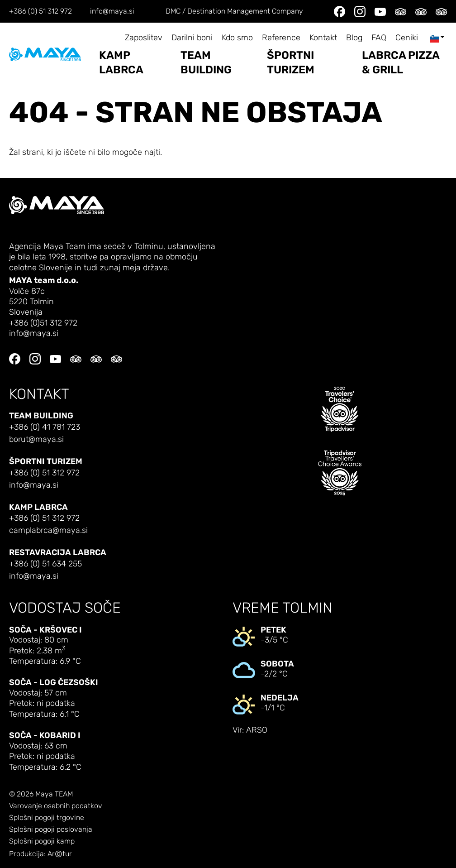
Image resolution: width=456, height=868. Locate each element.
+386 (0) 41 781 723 (45, 427)
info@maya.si (112, 11)
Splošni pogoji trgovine (47, 818)
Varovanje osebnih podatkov (56, 806)
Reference (281, 38)
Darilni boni (192, 38)
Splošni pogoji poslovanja (51, 830)
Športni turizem (291, 62)
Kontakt (323, 38)
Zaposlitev (144, 38)
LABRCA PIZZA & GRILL (401, 62)
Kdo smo (237, 38)
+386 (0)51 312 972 (43, 323)
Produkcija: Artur (40, 854)
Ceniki (407, 38)
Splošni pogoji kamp (42, 841)
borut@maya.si (36, 439)
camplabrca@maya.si (48, 530)
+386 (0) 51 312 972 (40, 11)
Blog (354, 38)
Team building (206, 62)
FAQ (379, 38)
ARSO (257, 730)
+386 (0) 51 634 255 (45, 564)
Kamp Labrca (121, 62)
